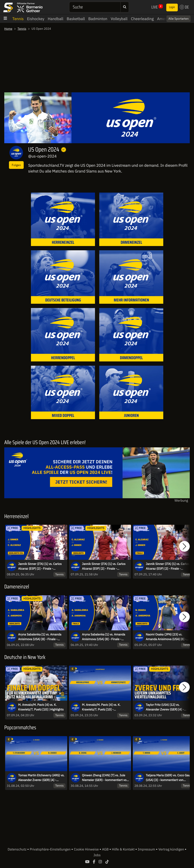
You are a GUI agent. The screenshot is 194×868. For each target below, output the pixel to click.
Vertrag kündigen (172, 849)
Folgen (16, 165)
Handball (56, 19)
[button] (184, 546)
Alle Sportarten (179, 19)
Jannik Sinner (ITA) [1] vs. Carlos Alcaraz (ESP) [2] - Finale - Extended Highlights (40, 566)
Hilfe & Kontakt (124, 849)
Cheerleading (142, 19)
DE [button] (184, 7)
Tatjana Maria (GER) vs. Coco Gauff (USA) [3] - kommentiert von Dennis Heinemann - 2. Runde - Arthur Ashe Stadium (169, 778)
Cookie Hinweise (87, 849)
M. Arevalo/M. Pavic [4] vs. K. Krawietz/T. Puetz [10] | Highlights (41, 707)
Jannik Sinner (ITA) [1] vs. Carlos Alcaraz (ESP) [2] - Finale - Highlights (104, 566)
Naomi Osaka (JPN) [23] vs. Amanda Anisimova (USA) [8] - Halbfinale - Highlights (166, 637)
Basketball (76, 19)
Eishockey (36, 19)
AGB (106, 849)
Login (172, 7)
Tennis (18, 19)
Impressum (147, 849)
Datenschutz (18, 849)
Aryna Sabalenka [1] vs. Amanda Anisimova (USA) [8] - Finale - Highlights (40, 637)
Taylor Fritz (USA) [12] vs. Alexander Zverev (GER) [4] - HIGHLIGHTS (165, 707)
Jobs (97, 855)
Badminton (98, 19)
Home (8, 29)
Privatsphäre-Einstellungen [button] (50, 849)
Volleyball (119, 19)
